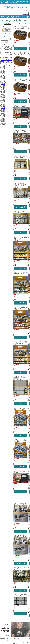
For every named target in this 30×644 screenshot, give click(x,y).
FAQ (22, 16)
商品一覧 (2, 17)
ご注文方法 (7, 17)
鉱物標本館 (27, 17)
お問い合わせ (24, 10)
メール (19, 638)
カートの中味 (13, 10)
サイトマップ (18, 10)
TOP (28, 10)
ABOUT (17, 16)
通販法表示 (12, 17)
